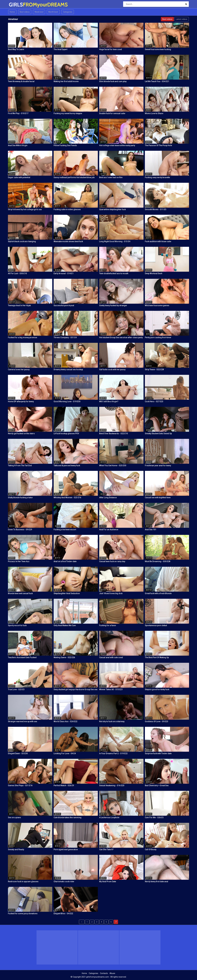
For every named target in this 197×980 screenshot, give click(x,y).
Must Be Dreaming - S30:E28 (158, 561)
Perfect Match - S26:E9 (64, 785)
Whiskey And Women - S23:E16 (67, 498)
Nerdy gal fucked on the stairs (21, 434)
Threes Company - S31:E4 (65, 337)
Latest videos (182, 19)
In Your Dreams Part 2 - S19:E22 (113, 753)
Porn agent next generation (66, 849)
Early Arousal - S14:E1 (64, 273)
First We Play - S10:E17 (18, 113)
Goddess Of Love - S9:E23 (157, 721)
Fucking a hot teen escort (65, 530)
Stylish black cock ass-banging (22, 241)
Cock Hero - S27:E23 (154, 401)
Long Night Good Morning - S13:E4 (115, 241)
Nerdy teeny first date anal (157, 882)
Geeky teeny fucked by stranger (113, 305)
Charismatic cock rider (64, 882)
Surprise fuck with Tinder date (158, 753)
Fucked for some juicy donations (23, 914)
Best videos (25, 12)
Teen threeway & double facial (21, 81)
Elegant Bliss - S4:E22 (63, 914)
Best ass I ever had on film (111, 177)
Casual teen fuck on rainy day (112, 561)
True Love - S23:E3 (16, 689)
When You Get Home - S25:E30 (113, 466)
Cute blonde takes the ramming (68, 817)
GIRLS (16, 5)
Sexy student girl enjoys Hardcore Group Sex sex (76, 689)
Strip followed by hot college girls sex (25, 209)
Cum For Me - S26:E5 (154, 817)
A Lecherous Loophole (109, 817)
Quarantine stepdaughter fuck (112, 209)
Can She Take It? (106, 849)
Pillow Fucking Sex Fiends (65, 145)
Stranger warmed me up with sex (23, 721)
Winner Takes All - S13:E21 (111, 689)
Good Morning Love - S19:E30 (67, 401)
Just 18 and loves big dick (111, 593)
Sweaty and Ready (16, 849)
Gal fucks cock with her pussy (112, 369)
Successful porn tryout (64, 305)
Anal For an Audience (109, 530)
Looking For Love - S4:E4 (65, 753)
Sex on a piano (14, 817)
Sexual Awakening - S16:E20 (112, 785)
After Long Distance (108, 498)
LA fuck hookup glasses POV (66, 434)
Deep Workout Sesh (154, 273)
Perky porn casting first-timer (158, 337)
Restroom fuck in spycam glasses (23, 882)
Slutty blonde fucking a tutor (20, 498)
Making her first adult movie (66, 81)
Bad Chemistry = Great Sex (157, 785)
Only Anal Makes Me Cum (65, 625)
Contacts (104, 973)
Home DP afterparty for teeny (21, 401)
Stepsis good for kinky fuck (157, 689)
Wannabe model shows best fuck (68, 241)
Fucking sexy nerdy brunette (157, 177)
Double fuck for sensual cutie (112, 113)
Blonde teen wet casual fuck (20, 593)
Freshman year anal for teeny (158, 466)
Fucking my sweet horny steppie (68, 113)
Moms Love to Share (154, 113)
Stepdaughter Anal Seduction (67, 593)
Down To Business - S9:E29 (20, 530)
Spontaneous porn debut (156, 625)
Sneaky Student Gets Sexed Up (158, 434)
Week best (39, 12)
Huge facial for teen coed (111, 49)
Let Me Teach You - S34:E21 (157, 81)
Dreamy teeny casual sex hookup (68, 369)
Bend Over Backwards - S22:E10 (113, 434)
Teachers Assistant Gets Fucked (22, 657)
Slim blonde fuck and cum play (113, 81)
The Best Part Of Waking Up (157, 657)
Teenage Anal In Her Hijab (19, 305)
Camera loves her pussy (19, 369)
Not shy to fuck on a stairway (112, 721)
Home (12, 12)
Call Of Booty (151, 849)
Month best (53, 12)
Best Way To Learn (16, 49)
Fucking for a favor (108, 625)
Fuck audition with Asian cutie (158, 241)
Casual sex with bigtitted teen (158, 498)
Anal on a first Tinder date (65, 561)
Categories (68, 12)
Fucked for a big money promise (23, 337)
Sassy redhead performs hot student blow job (74, 177)
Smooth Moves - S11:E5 (156, 209)
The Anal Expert (60, 49)
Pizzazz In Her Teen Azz (19, 561)
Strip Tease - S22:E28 (154, 369)
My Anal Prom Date (108, 882)
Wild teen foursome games (157, 305)
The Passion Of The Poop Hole (158, 145)
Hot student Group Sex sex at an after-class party (121, 337)
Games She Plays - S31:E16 (20, 785)
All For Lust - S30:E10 (17, 273)
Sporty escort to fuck (17, 625)
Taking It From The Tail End (20, 466)
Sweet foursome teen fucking (158, 49)
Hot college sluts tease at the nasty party (117, 145)
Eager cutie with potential (19, 177)
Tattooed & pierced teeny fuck (67, 466)
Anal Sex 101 (151, 530)
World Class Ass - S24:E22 (65, 721)
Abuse (112, 973)
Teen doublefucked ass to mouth (114, 273)
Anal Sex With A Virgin (18, 145)
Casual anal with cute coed (111, 657)
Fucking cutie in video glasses (67, 209)
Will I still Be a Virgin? (109, 401)
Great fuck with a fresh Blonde (158, 593)
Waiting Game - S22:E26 (64, 657)
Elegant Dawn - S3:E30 (18, 753)
